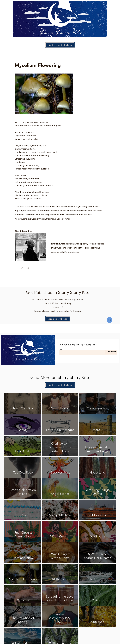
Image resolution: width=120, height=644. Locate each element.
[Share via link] (22, 268)
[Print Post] (28, 268)
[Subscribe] (111, 352)
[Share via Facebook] (16, 268)
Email (60, 349)
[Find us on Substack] (60, 45)
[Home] (110, 320)
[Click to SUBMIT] (58, 319)
